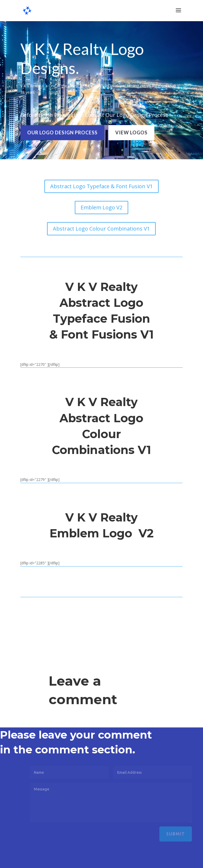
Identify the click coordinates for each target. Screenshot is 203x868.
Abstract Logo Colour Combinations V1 (101, 229)
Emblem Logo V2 (101, 207)
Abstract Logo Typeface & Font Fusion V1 (101, 186)
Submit (185, 834)
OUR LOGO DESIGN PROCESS (62, 131)
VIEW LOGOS (131, 131)
